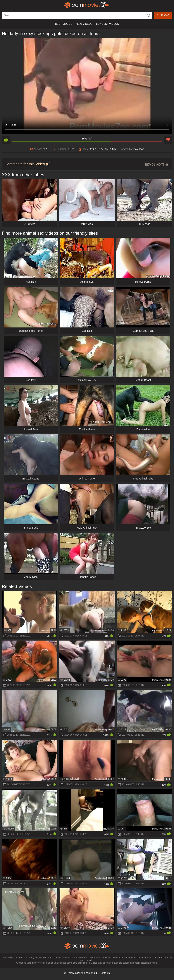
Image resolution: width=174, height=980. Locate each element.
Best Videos (64, 24)
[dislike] (168, 140)
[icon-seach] (149, 15)
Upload (163, 15)
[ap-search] (77, 15)
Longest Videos (107, 24)
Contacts (105, 973)
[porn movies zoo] (87, 5)
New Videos (84, 24)
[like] (6, 140)
